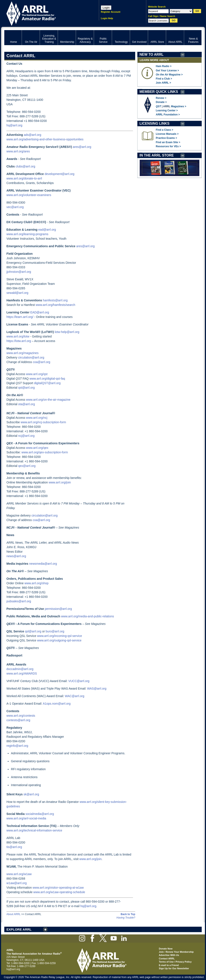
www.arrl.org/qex (37, 448)
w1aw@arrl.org (17, 883)
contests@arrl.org (18, 720)
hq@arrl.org (14, 125)
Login (106, 8)
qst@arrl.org (26, 388)
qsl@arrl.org (33, 631)
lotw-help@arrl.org (67, 332)
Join (161, 952)
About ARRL (14, 914)
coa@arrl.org (42, 362)
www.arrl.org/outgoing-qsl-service (59, 640)
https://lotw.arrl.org (19, 341)
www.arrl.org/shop (36, 583)
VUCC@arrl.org (79, 681)
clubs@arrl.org (25, 166)
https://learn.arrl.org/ (20, 317)
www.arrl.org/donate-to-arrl (24, 178)
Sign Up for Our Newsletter (174, 968)
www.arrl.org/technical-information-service (34, 830)
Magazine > (169, 75)
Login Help (107, 18)
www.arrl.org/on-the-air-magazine (48, 400)
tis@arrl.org (14, 847)
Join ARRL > (163, 83)
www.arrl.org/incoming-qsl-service (60, 636)
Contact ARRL (167, 959)
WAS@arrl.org (97, 689)
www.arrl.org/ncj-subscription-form (43, 422)
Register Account (111, 12)
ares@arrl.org (82, 147)
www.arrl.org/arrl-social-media (26, 818)
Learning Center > (167, 110)
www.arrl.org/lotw (18, 336)
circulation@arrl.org (31, 357)
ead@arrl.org (47, 230)
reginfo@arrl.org (17, 746)
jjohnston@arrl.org (19, 272)
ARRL (46, 13)
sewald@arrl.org (17, 293)
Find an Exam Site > (168, 142)
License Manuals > (167, 134)
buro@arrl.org (55, 631)
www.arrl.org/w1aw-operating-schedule (59, 892)
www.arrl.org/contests (21, 716)
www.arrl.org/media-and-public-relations (87, 616)
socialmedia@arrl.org (40, 814)
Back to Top (128, 914)
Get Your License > (167, 71)
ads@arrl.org (33, 135)
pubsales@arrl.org (19, 601)
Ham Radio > (164, 66)
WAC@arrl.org (75, 696)
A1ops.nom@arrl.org (57, 704)
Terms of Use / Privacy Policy (175, 962)
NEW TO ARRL (151, 54)
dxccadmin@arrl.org (20, 669)
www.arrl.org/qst (37, 374)
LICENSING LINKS (154, 123)
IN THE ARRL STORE (157, 155)
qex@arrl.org (27, 466)
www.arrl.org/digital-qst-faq (47, 379)
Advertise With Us (169, 955)
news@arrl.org (16, 556)
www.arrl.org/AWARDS (22, 673)
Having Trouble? (126, 918)
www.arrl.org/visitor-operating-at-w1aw (58, 888)
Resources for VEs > (168, 146)
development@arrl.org (60, 174)
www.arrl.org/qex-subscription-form (45, 452)
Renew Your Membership (180, 952)
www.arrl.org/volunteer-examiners (29, 195)
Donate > (161, 102)
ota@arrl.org (26, 404)
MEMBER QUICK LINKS (159, 92)
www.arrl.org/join (60, 482)
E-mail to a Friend (169, 965)
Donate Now (166, 949)
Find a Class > (164, 130)
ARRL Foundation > (168, 115)
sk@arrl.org (31, 794)
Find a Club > (164, 79)
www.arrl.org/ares (18, 151)
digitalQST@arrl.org (47, 383)
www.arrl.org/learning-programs (27, 234)
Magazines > (179, 106)
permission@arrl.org (58, 609)
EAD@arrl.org (40, 312)
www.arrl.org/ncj (37, 418)
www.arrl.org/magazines (22, 353)
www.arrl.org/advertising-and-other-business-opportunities (45, 139)
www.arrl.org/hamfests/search (55, 305)
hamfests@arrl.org (55, 300)
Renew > (161, 98)
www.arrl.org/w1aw (19, 874)
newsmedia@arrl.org (43, 564)
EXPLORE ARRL (19, 929)
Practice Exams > (166, 138)
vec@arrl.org (15, 207)
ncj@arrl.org (26, 436)
